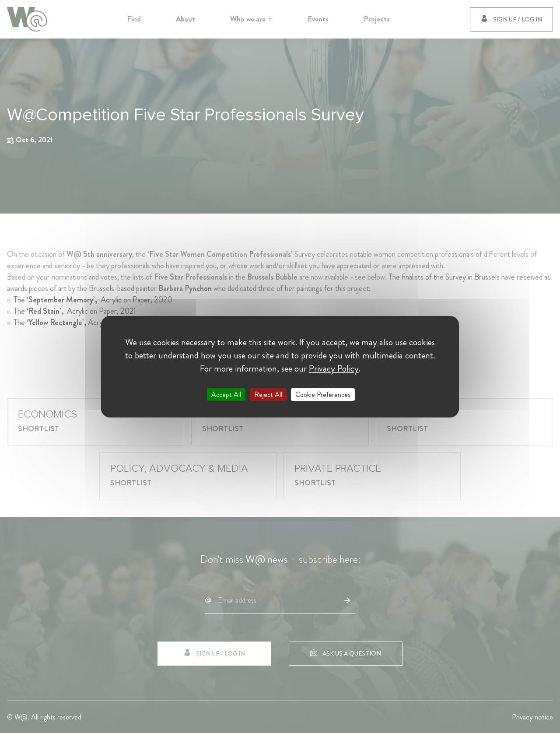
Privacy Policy (334, 368)
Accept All (226, 394)
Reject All (268, 394)
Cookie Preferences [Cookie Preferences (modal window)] (323, 394)
